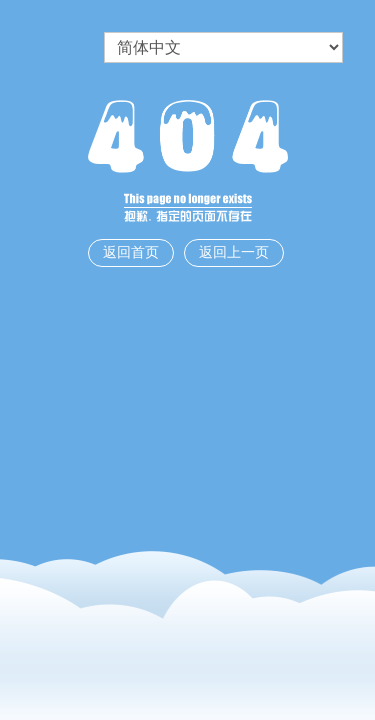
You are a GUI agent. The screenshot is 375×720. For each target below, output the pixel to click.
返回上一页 (234, 252)
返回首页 (131, 252)
